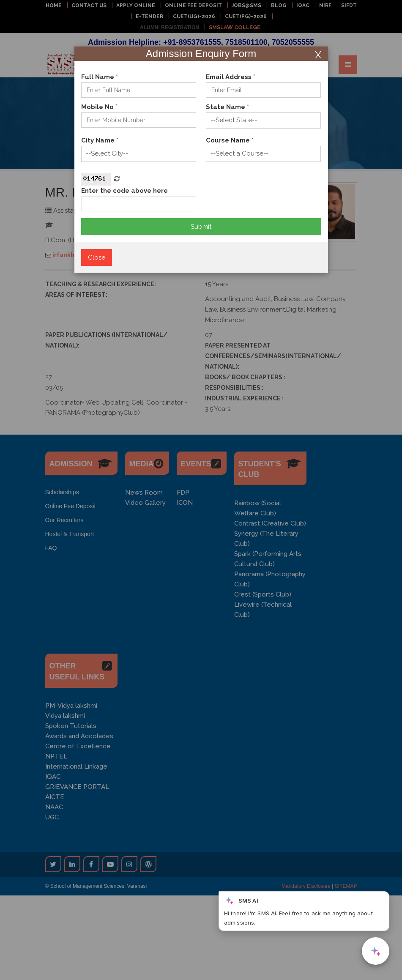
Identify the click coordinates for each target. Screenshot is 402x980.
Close (97, 257)
